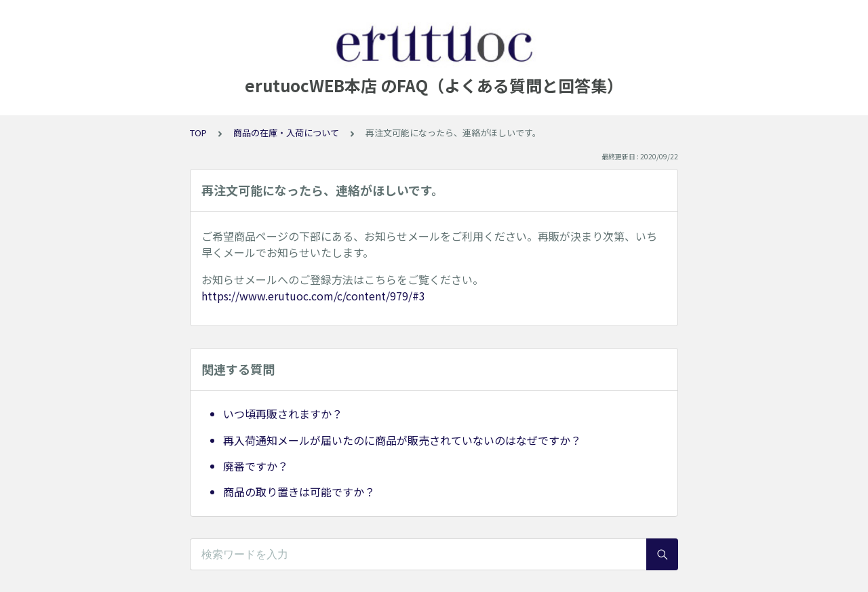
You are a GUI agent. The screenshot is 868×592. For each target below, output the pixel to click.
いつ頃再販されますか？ (283, 414)
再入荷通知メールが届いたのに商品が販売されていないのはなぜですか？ (402, 440)
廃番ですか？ (256, 466)
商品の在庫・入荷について (286, 133)
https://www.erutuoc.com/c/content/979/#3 (313, 296)
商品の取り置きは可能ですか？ (299, 492)
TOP (198, 133)
